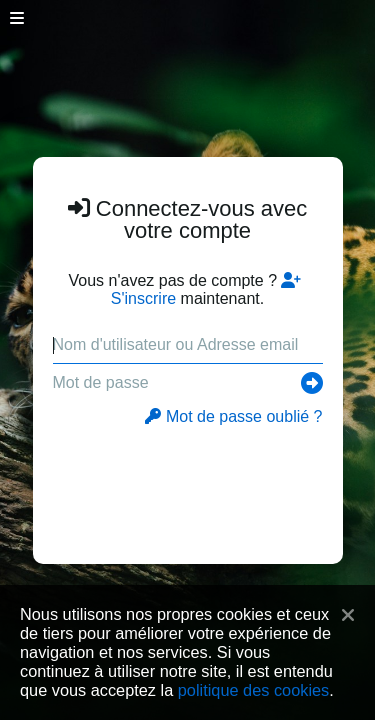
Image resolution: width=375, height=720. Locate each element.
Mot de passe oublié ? (234, 416)
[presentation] (188, 484)
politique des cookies (253, 690)
